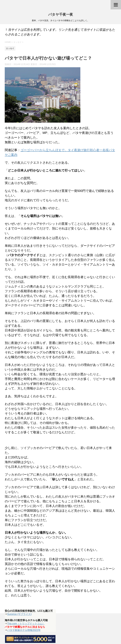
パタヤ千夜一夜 (61, 15)
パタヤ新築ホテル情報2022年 (24, 630)
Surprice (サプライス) (19, 614)
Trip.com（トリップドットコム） (26, 624)
